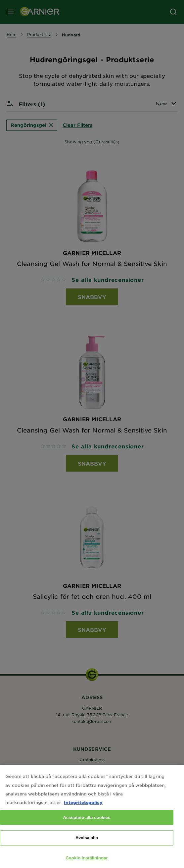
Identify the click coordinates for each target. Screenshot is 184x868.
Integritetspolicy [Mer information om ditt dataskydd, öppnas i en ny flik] (83, 810)
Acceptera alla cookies (87, 825)
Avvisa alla (87, 845)
